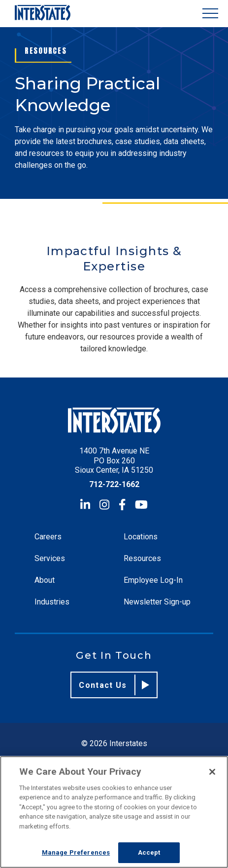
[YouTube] (141, 505)
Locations (141, 537)
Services (50, 558)
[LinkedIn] (85, 505)
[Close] (212, 772)
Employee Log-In (153, 580)
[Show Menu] (210, 14)
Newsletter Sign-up (157, 602)
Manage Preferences (76, 852)
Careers (48, 537)
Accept (149, 852)
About (45, 580)
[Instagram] (104, 505)
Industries (52, 602)
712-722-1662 (114, 484)
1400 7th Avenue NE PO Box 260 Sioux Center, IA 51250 (114, 460)
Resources (142, 558)
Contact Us (114, 685)
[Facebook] (122, 505)
